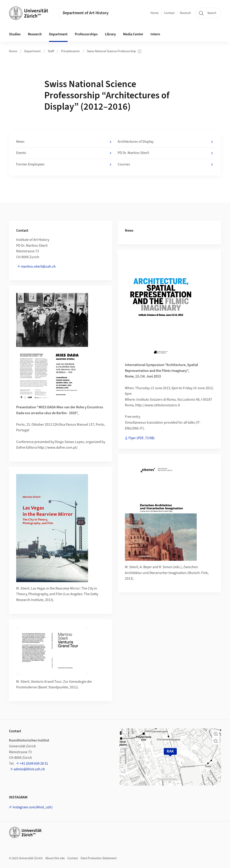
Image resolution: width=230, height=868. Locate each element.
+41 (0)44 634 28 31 (34, 764)
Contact (169, 13)
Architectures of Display (166, 142)
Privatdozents (70, 51)
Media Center (133, 34)
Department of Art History (86, 13)
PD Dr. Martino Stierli (166, 153)
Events (64, 153)
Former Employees (64, 165)
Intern (155, 34)
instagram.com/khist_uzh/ (33, 807)
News (64, 142)
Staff (51, 51)
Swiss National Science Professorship (114, 51)
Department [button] (58, 34)
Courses (166, 165)
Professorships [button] (86, 34)
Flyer (142, 438)
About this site (55, 858)
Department (32, 51)
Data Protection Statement (99, 858)
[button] (216, 734)
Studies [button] (15, 34)
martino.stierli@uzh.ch (38, 267)
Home (155, 13)
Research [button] (35, 34)
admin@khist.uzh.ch (29, 769)
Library (110, 34)
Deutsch (185, 13)
